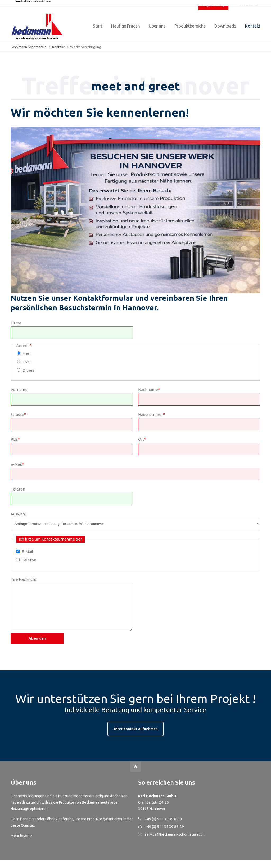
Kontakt (58, 47)
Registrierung (213, 5)
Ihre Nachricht (24, 579)
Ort (142, 439)
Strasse (18, 414)
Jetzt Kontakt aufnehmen (135, 737)
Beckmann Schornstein (29, 47)
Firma (16, 323)
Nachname (149, 390)
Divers (28, 370)
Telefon (18, 489)
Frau (26, 362)
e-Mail (17, 464)
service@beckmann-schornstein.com (175, 842)
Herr (27, 353)
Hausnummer (152, 414)
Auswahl (18, 514)
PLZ (15, 439)
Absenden (37, 646)
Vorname (19, 390)
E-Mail (27, 552)
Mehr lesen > (21, 844)
